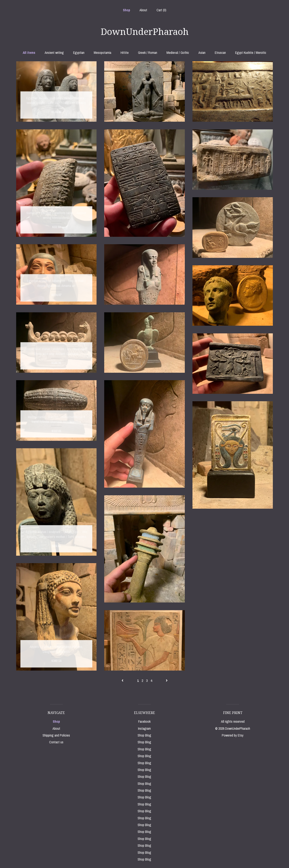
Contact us (56, 742)
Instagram (144, 728)
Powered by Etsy (233, 735)
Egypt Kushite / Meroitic (251, 53)
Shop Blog (144, 735)
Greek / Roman (148, 53)
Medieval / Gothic (178, 53)
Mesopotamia (103, 53)
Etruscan (220, 53)
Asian (202, 53)
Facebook (144, 721)
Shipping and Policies (56, 735)
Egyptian (79, 53)
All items (29, 53)
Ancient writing (54, 53)
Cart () (161, 10)
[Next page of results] (167, 681)
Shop (127, 10)
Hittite (125, 53)
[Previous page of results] (123, 681)
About (143, 10)
